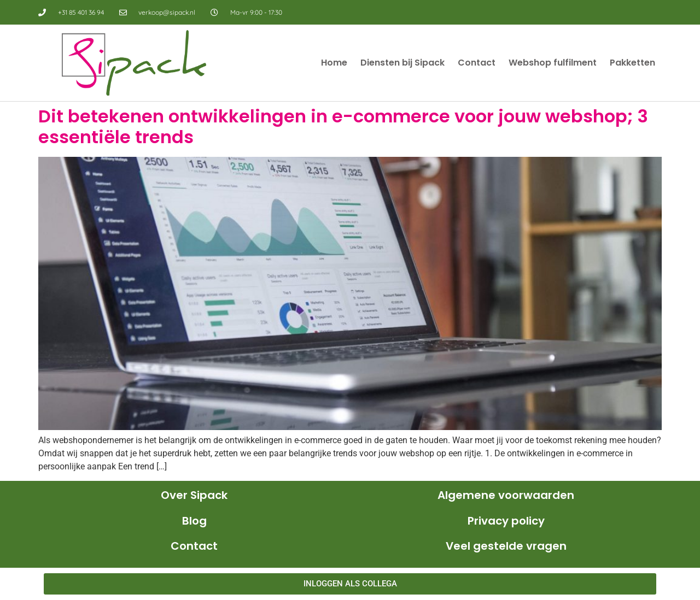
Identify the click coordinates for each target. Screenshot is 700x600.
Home (334, 63)
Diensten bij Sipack (402, 63)
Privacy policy (506, 521)
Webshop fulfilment (553, 63)
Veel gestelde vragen (506, 546)
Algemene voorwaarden (506, 495)
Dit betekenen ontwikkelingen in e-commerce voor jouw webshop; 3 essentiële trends (343, 127)
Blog (194, 521)
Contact (477, 63)
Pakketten (632, 63)
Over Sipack (194, 495)
